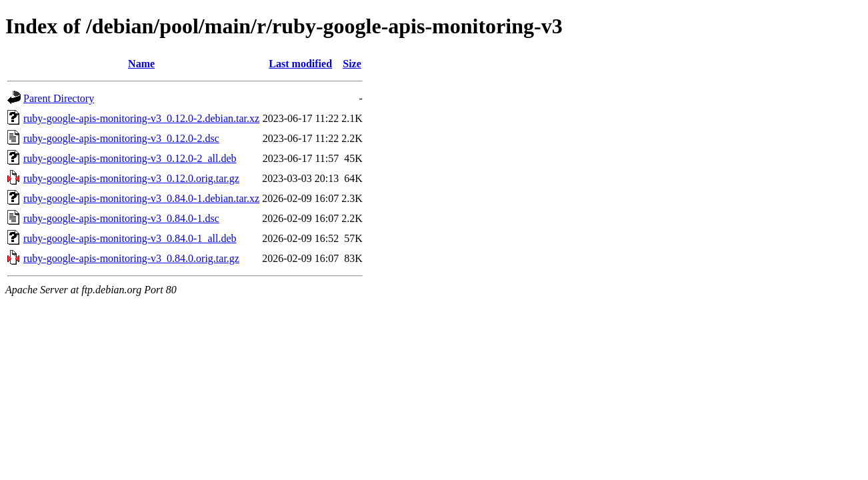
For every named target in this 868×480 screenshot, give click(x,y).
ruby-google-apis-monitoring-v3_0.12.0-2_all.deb (130, 158)
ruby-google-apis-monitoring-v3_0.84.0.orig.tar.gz (131, 258)
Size (352, 64)
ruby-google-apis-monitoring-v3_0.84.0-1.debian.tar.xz (141, 198)
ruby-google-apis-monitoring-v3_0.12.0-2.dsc (121, 138)
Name (141, 64)
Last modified (300, 64)
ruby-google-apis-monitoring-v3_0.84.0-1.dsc (121, 218)
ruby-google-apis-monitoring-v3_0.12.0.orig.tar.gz (131, 178)
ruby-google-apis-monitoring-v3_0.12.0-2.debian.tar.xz (141, 118)
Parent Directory (59, 98)
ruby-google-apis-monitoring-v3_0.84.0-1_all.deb (130, 238)
